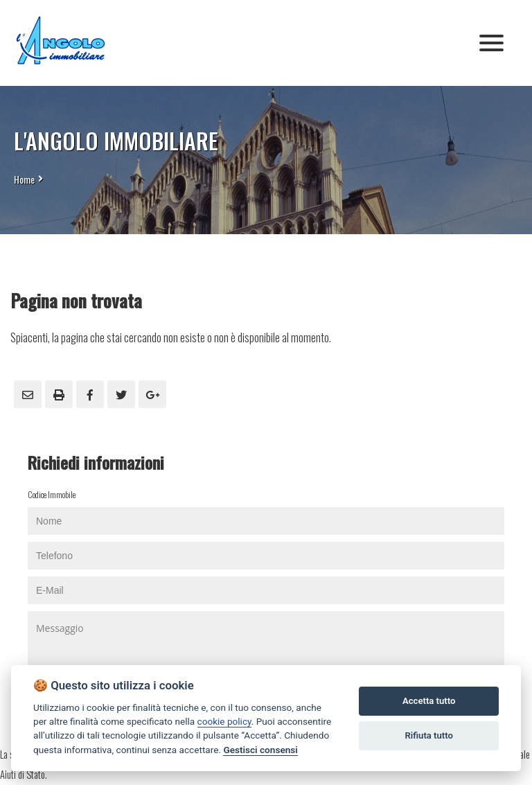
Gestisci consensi (260, 750)
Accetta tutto (429, 701)
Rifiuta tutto (429, 735)
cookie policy (224, 721)
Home (24, 179)
